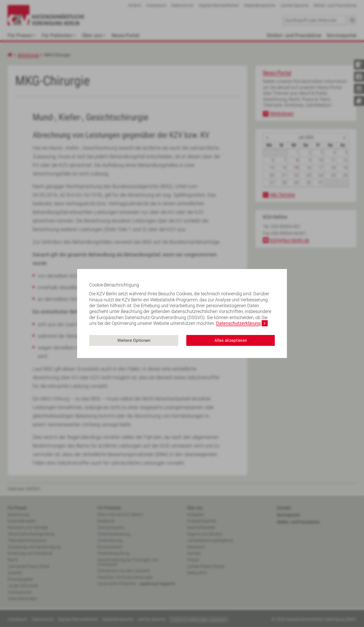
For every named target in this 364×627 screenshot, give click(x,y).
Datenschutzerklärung (238, 323)
